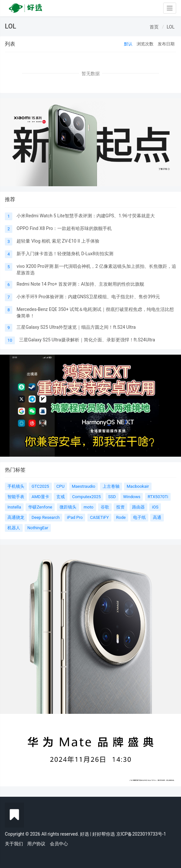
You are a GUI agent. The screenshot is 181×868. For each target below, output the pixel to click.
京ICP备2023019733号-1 (141, 834)
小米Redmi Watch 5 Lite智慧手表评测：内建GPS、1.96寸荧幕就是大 (85, 216)
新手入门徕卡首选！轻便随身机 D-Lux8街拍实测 (65, 254)
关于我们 (14, 844)
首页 (154, 27)
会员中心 (59, 844)
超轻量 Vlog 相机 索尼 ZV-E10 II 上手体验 (58, 241)
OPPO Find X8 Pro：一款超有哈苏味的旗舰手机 (64, 228)
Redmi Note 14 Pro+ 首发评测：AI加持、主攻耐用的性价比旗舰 (80, 284)
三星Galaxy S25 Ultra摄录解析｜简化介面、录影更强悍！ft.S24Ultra (87, 340)
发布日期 (166, 44)
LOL (171, 27)
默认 (128, 44)
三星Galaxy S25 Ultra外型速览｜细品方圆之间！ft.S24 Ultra (76, 327)
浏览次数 (145, 44)
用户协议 (36, 844)
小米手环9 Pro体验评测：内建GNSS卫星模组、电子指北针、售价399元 (88, 297)
